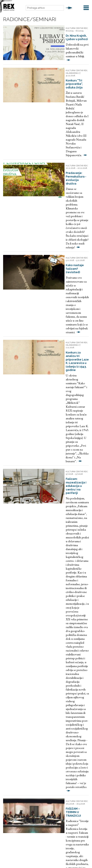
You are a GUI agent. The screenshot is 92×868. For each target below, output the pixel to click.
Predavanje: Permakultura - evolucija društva (62, 112)
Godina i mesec (12, 722)
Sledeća (54, 692)
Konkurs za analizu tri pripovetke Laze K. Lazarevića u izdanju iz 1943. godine (66, 201)
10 (42, 692)
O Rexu (70, 770)
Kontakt (81, 770)
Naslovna (12, 770)
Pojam (7, 711)
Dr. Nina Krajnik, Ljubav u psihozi (65, 31)
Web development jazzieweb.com (46, 858)
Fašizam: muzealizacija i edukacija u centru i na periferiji (65, 260)
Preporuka (58, 770)
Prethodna (15, 684)
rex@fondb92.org (50, 804)
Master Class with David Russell (64, 525)
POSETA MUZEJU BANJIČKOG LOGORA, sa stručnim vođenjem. (65, 573)
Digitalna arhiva (41, 770)
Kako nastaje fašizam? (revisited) (66, 156)
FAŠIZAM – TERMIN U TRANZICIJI (64, 414)
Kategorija (10, 734)
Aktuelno (25, 770)
